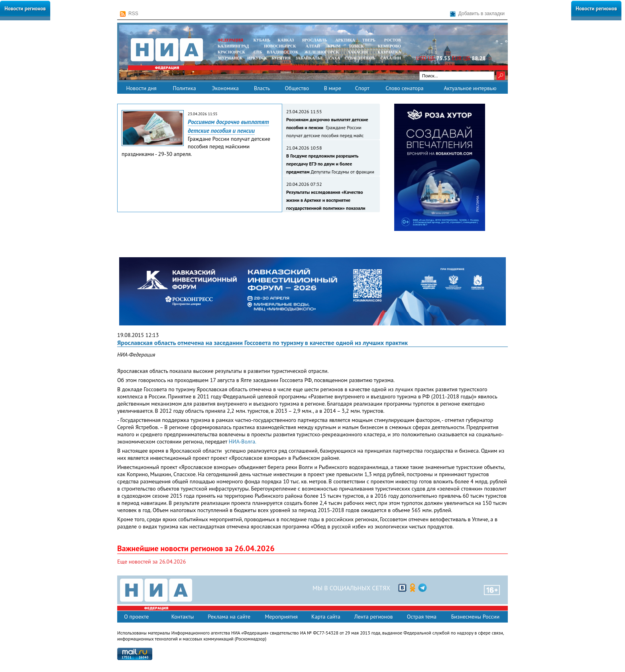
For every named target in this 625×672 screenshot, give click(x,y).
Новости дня (141, 88)
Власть (262, 88)
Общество (297, 88)
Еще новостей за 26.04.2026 (151, 562)
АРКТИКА (345, 40)
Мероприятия (281, 617)
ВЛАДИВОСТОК (282, 52)
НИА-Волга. (242, 441)
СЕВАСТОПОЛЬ (360, 58)
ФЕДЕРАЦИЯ (230, 40)
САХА (334, 58)
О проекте (136, 617)
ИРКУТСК (257, 58)
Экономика (225, 88)
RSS (129, 14)
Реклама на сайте (229, 617)
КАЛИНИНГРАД (233, 46)
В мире (333, 88)
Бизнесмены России (475, 617)
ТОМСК (357, 46)
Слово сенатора (404, 88)
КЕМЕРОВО (389, 46)
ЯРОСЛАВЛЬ (314, 40)
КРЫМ (334, 46)
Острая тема (422, 617)
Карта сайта (326, 617)
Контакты (183, 617)
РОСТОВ (393, 40)
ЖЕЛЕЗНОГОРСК (322, 52)
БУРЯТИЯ (281, 58)
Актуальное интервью (470, 88)
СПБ (258, 52)
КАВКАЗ (286, 40)
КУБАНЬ (262, 40)
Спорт (362, 88)
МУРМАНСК (230, 58)
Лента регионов (374, 617)
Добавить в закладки (477, 14)
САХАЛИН (391, 58)
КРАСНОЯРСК (231, 52)
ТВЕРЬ (369, 40)
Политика (184, 88)
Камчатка (389, 52)
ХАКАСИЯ (357, 52)
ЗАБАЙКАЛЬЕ (310, 58)
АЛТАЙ (313, 46)
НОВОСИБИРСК (280, 46)
